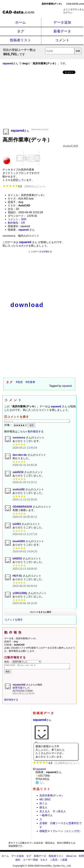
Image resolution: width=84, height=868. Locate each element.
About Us (71, 857)
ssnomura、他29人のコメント (21, 236)
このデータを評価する (41, 252)
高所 (20, 382)
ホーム (21, 22)
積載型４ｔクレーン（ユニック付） (61, 832)
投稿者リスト (21, 40)
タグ (21, 31)
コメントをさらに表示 (40, 612)
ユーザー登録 (30, 861)
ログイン (68, 13)
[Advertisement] (40, 102)
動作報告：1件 (16, 223)
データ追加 (62, 22)
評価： (16, 425)
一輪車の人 (46, 816)
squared (67, 386)
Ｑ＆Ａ (44, 861)
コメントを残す (14, 620)
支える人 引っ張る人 (53, 812)
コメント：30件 (17, 219)
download (27, 305)
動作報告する (36, 431)
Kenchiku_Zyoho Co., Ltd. (56, 867)
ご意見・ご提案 (59, 861)
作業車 (31, 382)
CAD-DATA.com (75, 4)
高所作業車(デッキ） (52, 796)
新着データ (62, 31)
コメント (62, 40)
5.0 (25, 186)
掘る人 (43, 808)
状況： (23, 662)
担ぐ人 (43, 804)
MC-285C (45, 800)
